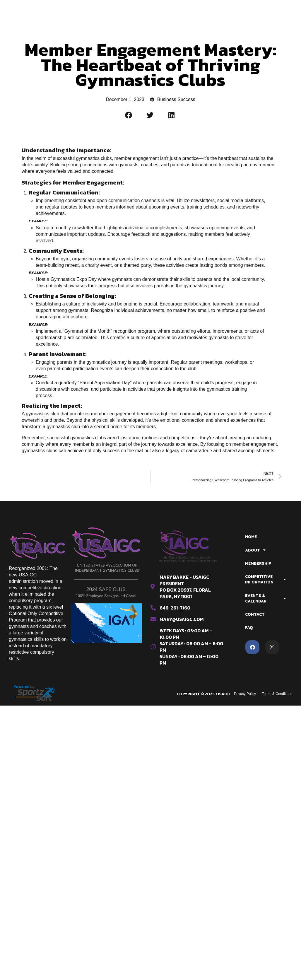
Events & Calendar (266, 598)
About (255, 550)
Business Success (176, 99)
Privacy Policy (245, 694)
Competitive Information (266, 579)
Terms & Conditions (277, 694)
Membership (258, 563)
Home (251, 537)
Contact (255, 614)
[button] (129, 115)
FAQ (249, 628)
